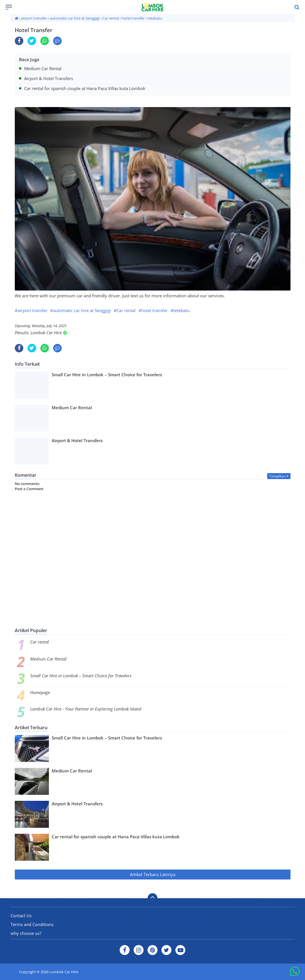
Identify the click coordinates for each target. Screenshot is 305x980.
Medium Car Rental (48, 659)
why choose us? (26, 933)
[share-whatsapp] (45, 41)
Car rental (40, 642)
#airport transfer (31, 310)
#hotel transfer (153, 310)
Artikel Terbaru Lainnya (153, 874)
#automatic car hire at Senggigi (81, 310)
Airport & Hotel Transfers (77, 804)
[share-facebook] (19, 41)
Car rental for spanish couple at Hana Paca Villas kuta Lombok (116, 837)
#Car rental (125, 310)
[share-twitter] (32, 41)
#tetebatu (180, 310)
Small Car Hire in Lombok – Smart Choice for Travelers (81, 676)
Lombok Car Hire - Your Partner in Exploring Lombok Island (86, 709)
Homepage (40, 692)
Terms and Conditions (32, 924)
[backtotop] (152, 898)
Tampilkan (279, 476)
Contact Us (21, 916)
